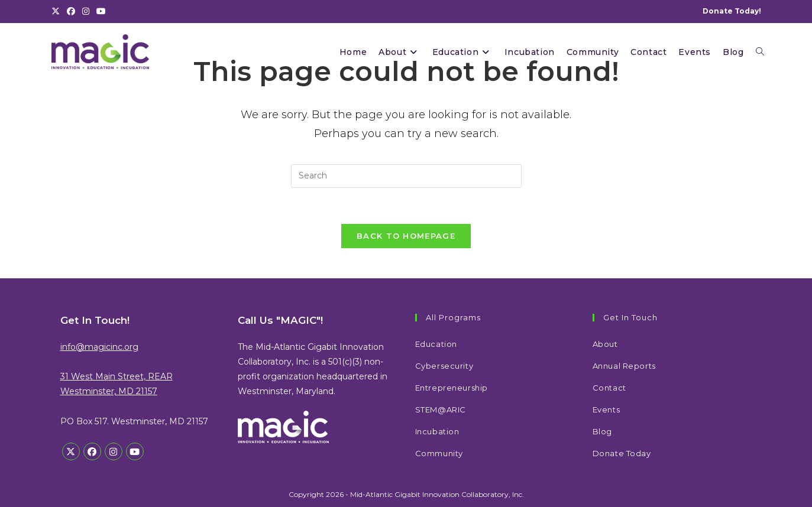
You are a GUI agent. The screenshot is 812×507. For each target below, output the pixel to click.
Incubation (437, 431)
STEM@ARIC (441, 409)
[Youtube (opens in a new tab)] (101, 11)
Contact (609, 388)
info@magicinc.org (99, 347)
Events (606, 409)
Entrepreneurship (452, 388)
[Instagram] (114, 451)
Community (439, 453)
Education (436, 344)
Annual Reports (624, 366)
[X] (71, 451)
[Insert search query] (406, 176)
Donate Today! (732, 11)
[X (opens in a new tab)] (57, 11)
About (605, 344)
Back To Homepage (406, 236)
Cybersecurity (444, 366)
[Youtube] (135, 451)
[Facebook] (92, 451)
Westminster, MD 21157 (109, 391)
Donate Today (622, 453)
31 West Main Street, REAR (117, 376)
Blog (602, 431)
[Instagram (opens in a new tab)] (86, 11)
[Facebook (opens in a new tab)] (71, 11)
